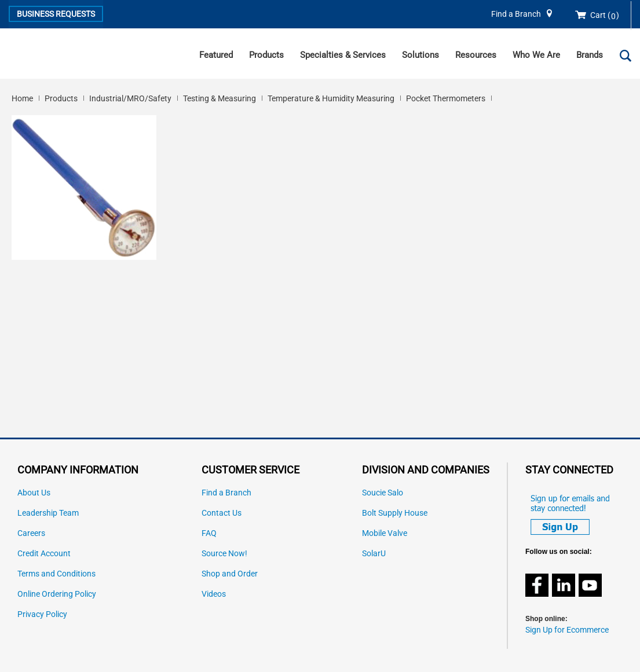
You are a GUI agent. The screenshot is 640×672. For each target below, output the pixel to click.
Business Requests (56, 14)
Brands (590, 55)
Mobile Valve (385, 533)
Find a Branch (516, 14)
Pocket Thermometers (446, 98)
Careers (31, 533)
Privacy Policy (42, 614)
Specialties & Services (343, 55)
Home (22, 98)
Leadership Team (48, 513)
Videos (214, 594)
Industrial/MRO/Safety (130, 98)
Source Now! (224, 554)
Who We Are (536, 55)
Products (266, 55)
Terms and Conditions (56, 574)
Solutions (420, 55)
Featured (216, 55)
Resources (476, 55)
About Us (34, 493)
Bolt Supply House (395, 513)
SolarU (374, 554)
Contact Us (222, 513)
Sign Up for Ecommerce (567, 630)
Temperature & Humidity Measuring (331, 98)
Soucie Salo (383, 493)
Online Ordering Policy (57, 594)
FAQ (209, 533)
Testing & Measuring (220, 98)
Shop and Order (230, 574)
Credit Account (44, 554)
